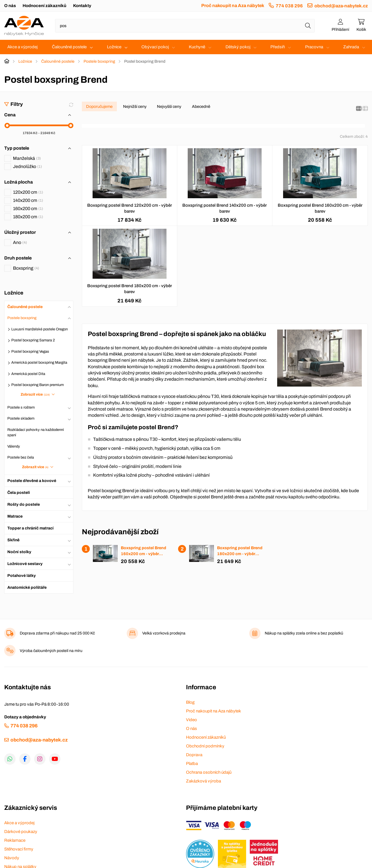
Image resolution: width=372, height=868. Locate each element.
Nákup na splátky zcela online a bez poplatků (304, 633)
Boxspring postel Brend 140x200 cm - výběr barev (225, 208)
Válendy (14, 446)
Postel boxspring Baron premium (38, 385)
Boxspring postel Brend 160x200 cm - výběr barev (320, 208)
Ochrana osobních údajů (209, 772)
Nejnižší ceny (135, 106)
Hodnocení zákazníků (44, 6)
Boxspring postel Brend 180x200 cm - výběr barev (130, 289)
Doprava (194, 755)
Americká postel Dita (28, 374)
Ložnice (114, 47)
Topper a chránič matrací (30, 528)
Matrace (15, 516)
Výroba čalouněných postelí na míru (51, 651)
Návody (12, 858)
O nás (10, 6)
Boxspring (26, 268)
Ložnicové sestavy (25, 564)
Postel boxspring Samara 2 (33, 340)
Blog (190, 702)
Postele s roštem (21, 407)
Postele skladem (21, 418)
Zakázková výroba (203, 781)
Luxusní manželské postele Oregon (40, 329)
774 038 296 (289, 6)
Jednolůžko (28, 166)
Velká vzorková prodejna (164, 633)
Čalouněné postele (69, 47)
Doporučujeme (99, 106)
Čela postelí (19, 493)
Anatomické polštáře (27, 587)
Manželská (27, 158)
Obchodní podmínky (205, 746)
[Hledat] (308, 26)
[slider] (7, 126)
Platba (192, 764)
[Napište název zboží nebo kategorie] (185, 26)
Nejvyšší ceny (169, 106)
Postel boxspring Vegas (30, 352)
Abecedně (201, 106)
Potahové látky (22, 576)
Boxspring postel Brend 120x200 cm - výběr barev (130, 208)
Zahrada (351, 47)
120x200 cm (28, 192)
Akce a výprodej (22, 47)
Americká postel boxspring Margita (39, 363)
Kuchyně (197, 47)
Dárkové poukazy (21, 832)
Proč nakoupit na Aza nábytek (233, 6)
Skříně (13, 540)
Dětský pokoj (238, 47)
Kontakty (82, 6)
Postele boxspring (99, 61)
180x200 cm (28, 217)
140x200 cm (28, 200)
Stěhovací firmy (19, 849)
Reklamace (15, 840)
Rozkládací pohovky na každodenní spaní (36, 433)
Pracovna (314, 47)
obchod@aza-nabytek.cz (341, 6)
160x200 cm (28, 209)
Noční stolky (19, 552)
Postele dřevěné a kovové (32, 481)
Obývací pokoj (155, 47)
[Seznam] (365, 109)
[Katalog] (359, 109)
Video (192, 720)
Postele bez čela (21, 457)
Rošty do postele (24, 504)
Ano (20, 242)
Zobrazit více (35, 394)
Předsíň (278, 47)
